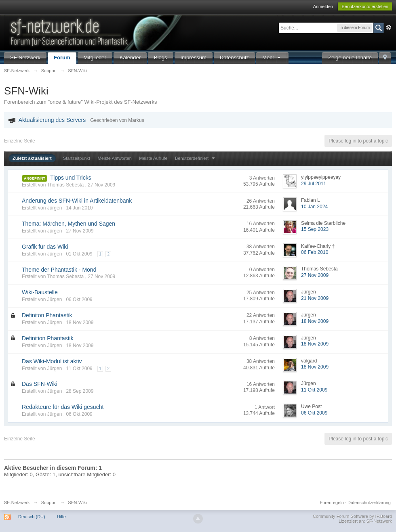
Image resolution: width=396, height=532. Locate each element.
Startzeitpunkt (77, 158)
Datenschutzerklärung (369, 503)
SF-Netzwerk (25, 58)
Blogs (161, 58)
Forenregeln (332, 503)
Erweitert (389, 27)
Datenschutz (234, 58)
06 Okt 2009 (314, 413)
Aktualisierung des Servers (52, 120)
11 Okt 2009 (314, 390)
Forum (62, 58)
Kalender (130, 58)
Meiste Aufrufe (153, 158)
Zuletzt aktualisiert (32, 158)
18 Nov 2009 (315, 321)
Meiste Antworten (115, 158)
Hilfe (61, 517)
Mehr (272, 58)
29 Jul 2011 (314, 184)
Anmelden (323, 6)
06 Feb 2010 (315, 252)
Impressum (194, 58)
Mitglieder (95, 58)
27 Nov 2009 (315, 275)
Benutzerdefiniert (196, 158)
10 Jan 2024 (314, 207)
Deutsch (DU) (32, 517)
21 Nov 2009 (315, 298)
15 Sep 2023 (315, 229)
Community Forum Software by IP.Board (352, 516)
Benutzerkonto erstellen (365, 6)
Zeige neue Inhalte (350, 58)
